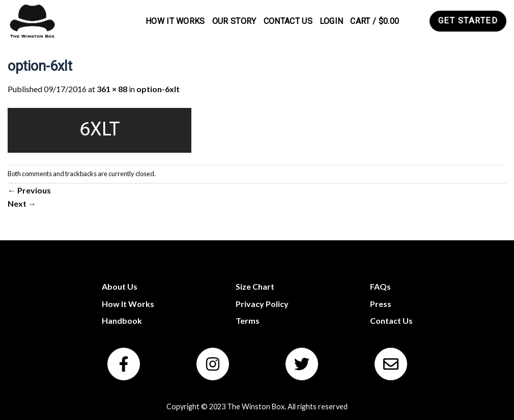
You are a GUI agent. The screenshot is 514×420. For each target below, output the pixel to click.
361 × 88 (112, 89)
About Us (120, 286)
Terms (248, 320)
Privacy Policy (262, 304)
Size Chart (255, 286)
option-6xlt (158, 89)
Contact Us (288, 21)
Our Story (234, 21)
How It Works (175, 21)
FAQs (380, 286)
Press (381, 304)
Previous (29, 190)
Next (22, 203)
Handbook (122, 320)
